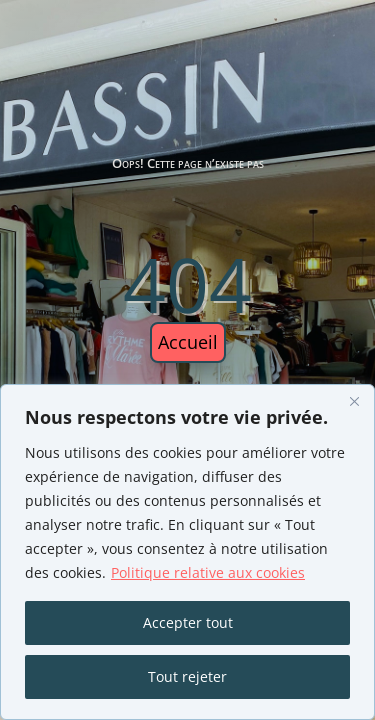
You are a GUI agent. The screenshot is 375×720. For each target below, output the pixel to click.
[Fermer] (354, 401)
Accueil (188, 342)
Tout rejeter (187, 676)
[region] (187, 552)
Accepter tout (188, 622)
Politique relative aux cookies (208, 572)
